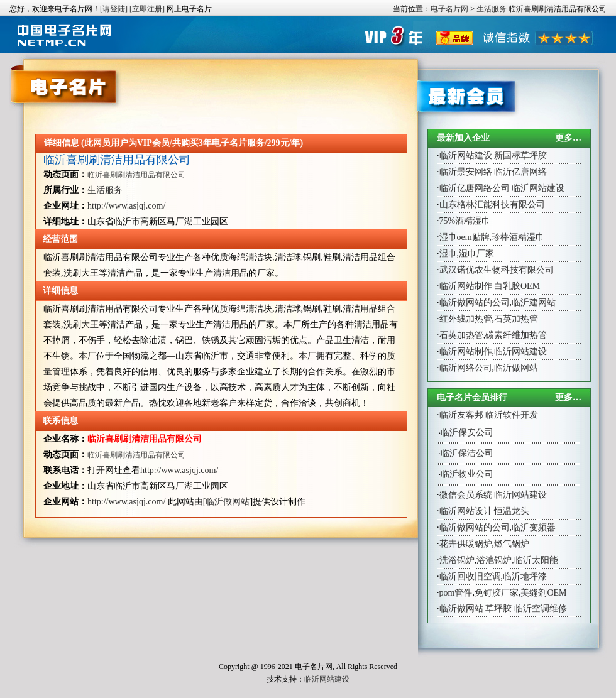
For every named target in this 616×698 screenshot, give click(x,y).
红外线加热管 (466, 319)
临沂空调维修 (541, 608)
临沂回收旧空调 (470, 576)
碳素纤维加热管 (516, 335)
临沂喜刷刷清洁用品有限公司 (117, 160)
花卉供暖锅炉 (466, 544)
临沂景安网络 (466, 172)
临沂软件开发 (512, 415)
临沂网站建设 (466, 155)
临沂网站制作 (466, 286)
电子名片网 (449, 9)
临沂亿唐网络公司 (475, 188)
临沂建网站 (534, 303)
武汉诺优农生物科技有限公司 (497, 270)
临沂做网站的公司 (475, 303)
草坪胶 (498, 608)
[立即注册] (147, 9)
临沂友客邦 (461, 415)
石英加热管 (516, 319)
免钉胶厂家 (497, 593)
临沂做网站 (228, 502)
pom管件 (456, 593)
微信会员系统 (466, 495)
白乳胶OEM (517, 286)
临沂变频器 (534, 527)
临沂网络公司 (466, 368)
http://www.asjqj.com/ (126, 206)
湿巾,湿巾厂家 (467, 254)
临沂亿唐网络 (520, 172)
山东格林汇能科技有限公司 (492, 204)
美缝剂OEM (543, 593)
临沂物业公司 (467, 474)
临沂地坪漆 (525, 576)
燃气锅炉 (512, 544)
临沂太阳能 (536, 560)
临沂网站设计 (466, 511)
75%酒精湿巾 (465, 221)
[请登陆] (114, 9)
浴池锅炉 (494, 560)
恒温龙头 (512, 511)
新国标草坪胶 (520, 155)
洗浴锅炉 (457, 560)
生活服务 (492, 9)
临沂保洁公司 (467, 453)
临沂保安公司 (467, 433)
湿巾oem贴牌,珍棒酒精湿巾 (492, 237)
